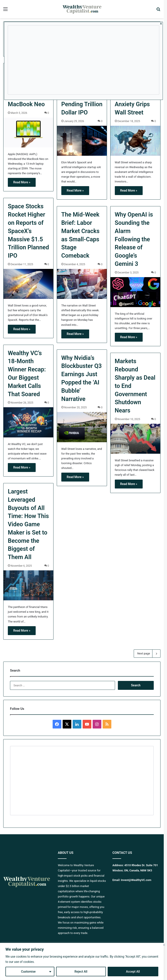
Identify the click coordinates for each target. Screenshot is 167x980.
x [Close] (161, 23)
